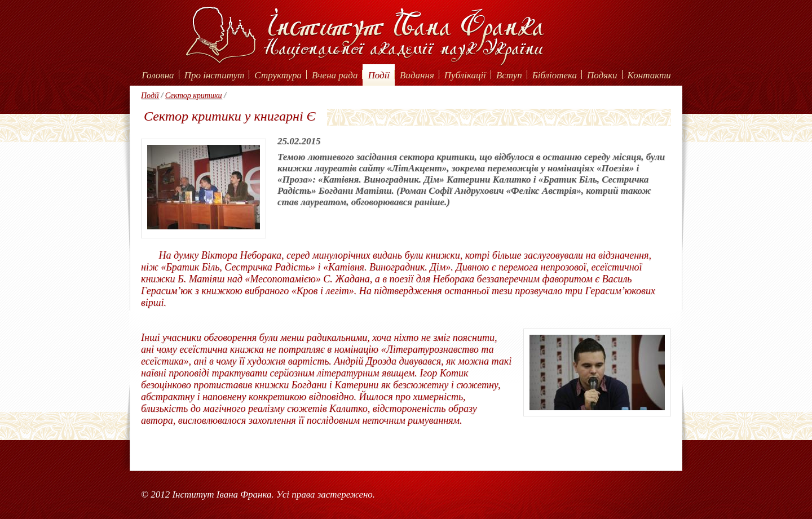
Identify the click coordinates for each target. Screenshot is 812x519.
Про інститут (215, 75)
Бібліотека (555, 75)
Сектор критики (194, 96)
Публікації (465, 75)
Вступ (509, 75)
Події (379, 75)
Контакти (649, 75)
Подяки (602, 75)
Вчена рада (335, 75)
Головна (158, 75)
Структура (278, 75)
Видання (417, 75)
